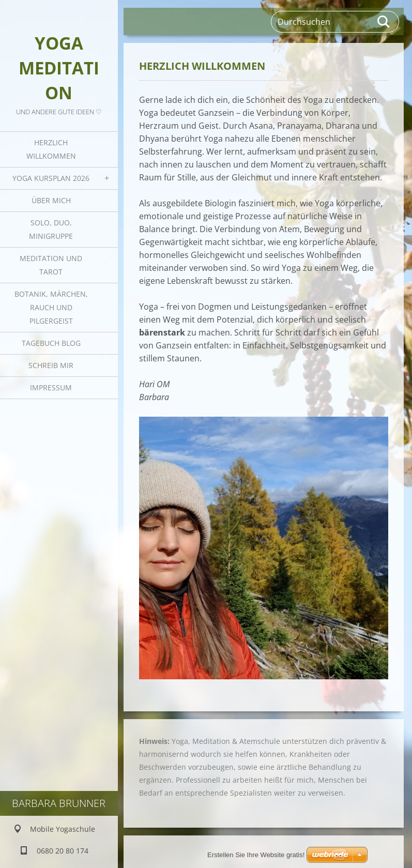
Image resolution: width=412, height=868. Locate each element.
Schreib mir (51, 365)
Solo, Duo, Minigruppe (51, 229)
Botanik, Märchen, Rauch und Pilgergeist (51, 307)
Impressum (51, 387)
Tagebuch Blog (51, 343)
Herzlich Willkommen (51, 149)
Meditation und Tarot (51, 265)
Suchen (384, 22)
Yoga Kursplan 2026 (51, 178)
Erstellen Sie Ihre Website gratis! (256, 855)
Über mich (51, 200)
